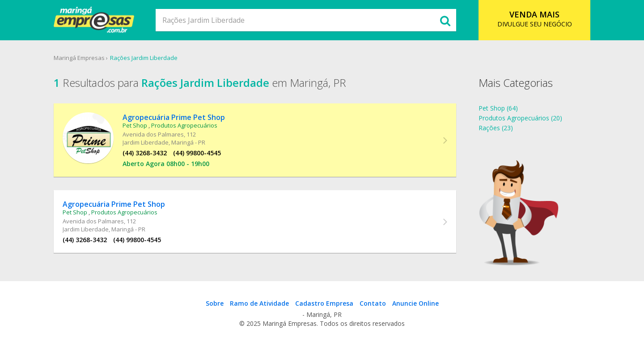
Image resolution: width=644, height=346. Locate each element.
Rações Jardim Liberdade (144, 58)
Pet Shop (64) (498, 108)
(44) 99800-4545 (197, 153)
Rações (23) (496, 128)
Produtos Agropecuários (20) (520, 118)
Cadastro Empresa (324, 303)
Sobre (215, 303)
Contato (373, 303)
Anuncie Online (415, 303)
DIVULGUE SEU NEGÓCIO (535, 19)
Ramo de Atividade (259, 303)
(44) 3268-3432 (145, 153)
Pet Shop (135, 125)
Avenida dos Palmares (153, 134)
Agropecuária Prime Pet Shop (174, 117)
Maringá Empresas (79, 58)
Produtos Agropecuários (184, 125)
